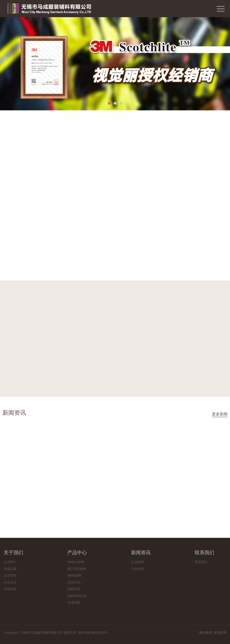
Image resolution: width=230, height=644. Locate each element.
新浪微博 (220, 633)
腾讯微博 (206, 633)
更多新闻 (220, 414)
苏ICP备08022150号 (93, 633)
